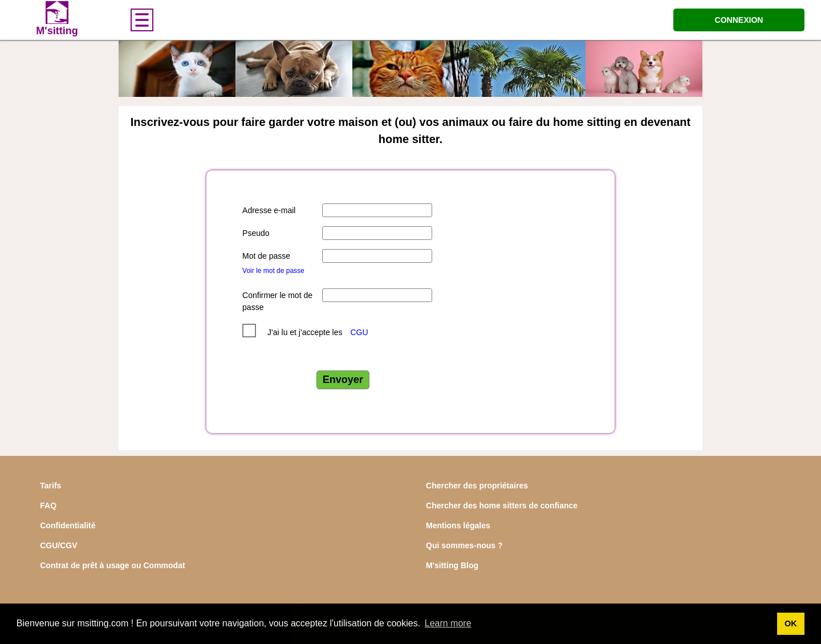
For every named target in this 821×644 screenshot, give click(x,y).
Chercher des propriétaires (477, 486)
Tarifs (50, 486)
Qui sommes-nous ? (464, 545)
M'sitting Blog (452, 565)
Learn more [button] (448, 623)
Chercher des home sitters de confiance (502, 506)
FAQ (48, 506)
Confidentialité (68, 525)
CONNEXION (739, 20)
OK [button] (791, 623)
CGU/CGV (58, 545)
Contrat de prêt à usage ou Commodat (112, 565)
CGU (359, 332)
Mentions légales (458, 525)
